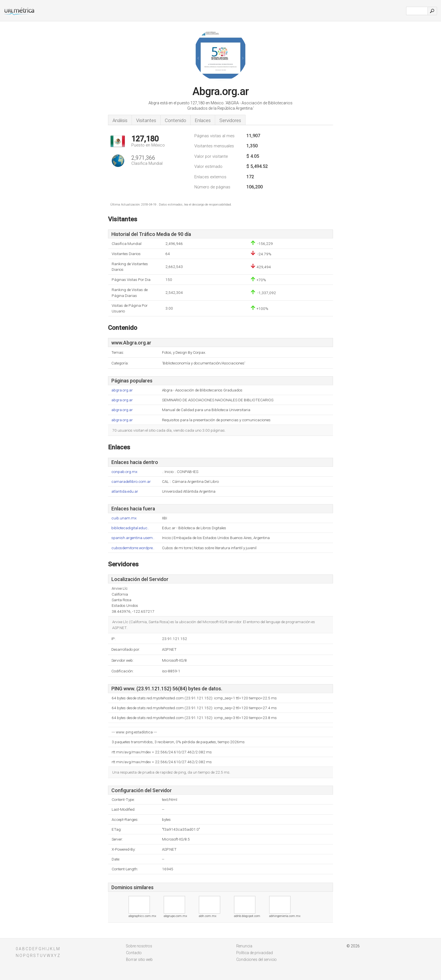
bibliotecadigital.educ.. (130, 528)
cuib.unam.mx (124, 518)
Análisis (120, 120)
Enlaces (203, 120)
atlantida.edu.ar (125, 491)
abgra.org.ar (122, 390)
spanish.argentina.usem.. (133, 538)
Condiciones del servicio (256, 959)
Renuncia (244, 946)
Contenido (175, 120)
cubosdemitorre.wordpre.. (133, 548)
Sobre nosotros (139, 946)
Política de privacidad (255, 953)
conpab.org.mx (124, 472)
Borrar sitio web (139, 959)
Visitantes (146, 120)
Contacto (134, 953)
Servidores (230, 120)
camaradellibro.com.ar (131, 482)
